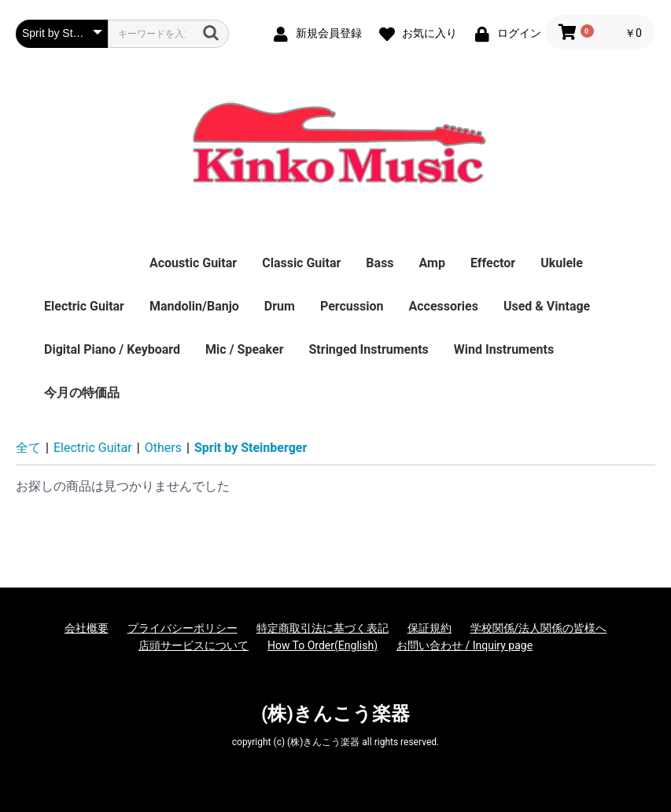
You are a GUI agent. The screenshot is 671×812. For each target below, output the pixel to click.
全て (28, 448)
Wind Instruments (504, 349)
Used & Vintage (547, 306)
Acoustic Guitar (193, 263)
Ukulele (562, 263)
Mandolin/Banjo (194, 306)
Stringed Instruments (369, 349)
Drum (280, 306)
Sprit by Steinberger (251, 448)
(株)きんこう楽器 (335, 714)
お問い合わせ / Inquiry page (465, 645)
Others (163, 448)
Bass (380, 263)
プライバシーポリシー (182, 628)
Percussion (352, 306)
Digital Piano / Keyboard (112, 349)
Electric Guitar (84, 306)
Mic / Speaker (244, 349)
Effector (493, 263)
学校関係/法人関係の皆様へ (539, 628)
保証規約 (430, 628)
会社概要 (87, 628)
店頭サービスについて (194, 645)
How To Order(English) (323, 645)
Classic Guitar (301, 263)
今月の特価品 (82, 393)
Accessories (443, 306)
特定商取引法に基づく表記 (323, 628)
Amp (432, 263)
